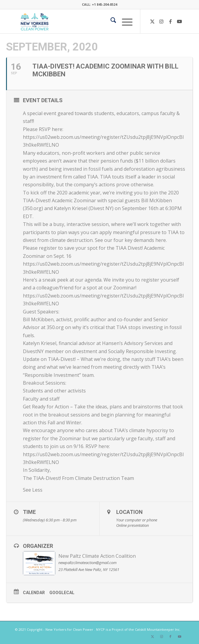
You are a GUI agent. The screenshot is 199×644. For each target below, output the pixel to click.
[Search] (110, 21)
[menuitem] (110, 21)
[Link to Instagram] (161, 21)
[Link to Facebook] (170, 21)
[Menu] (124, 21)
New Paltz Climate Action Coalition (97, 556)
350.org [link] (33, 208)
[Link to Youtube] (179, 21)
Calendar (34, 593)
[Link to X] (152, 21)
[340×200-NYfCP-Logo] (83, 21)
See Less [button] (33, 490)
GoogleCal (62, 593)
